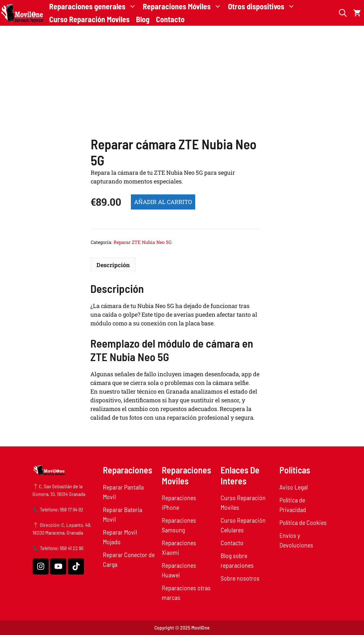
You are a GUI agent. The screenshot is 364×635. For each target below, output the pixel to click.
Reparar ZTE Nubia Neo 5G (142, 242)
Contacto (170, 19)
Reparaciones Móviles (184, 6)
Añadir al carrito (163, 202)
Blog (143, 19)
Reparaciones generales (94, 6)
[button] (343, 13)
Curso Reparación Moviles (89, 19)
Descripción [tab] (113, 265)
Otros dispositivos (263, 6)
